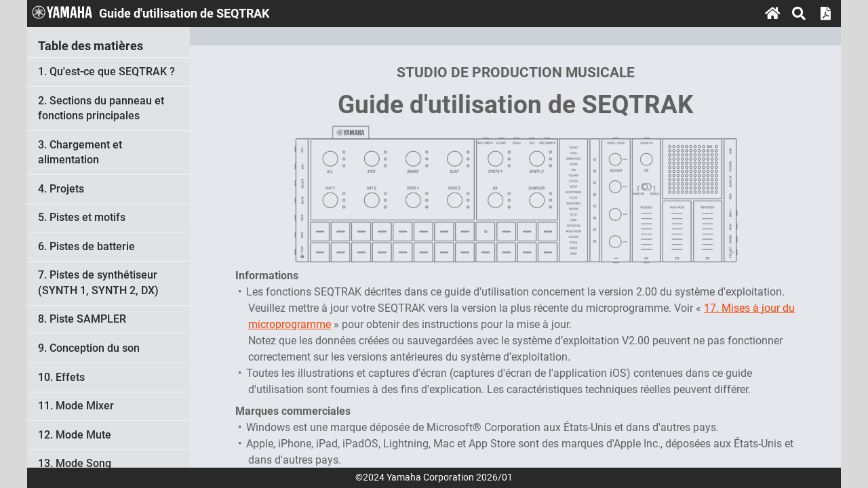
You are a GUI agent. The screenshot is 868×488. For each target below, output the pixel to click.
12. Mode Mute (75, 435)
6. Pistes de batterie (86, 246)
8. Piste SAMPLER (82, 319)
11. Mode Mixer (76, 406)
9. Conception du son (89, 348)
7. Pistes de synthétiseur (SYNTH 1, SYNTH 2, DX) (98, 282)
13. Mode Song (75, 463)
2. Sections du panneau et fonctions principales (101, 108)
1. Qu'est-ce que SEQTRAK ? (106, 72)
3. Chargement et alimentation (80, 152)
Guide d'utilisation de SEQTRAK (515, 104)
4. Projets (61, 189)
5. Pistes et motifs (82, 217)
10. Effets (61, 377)
